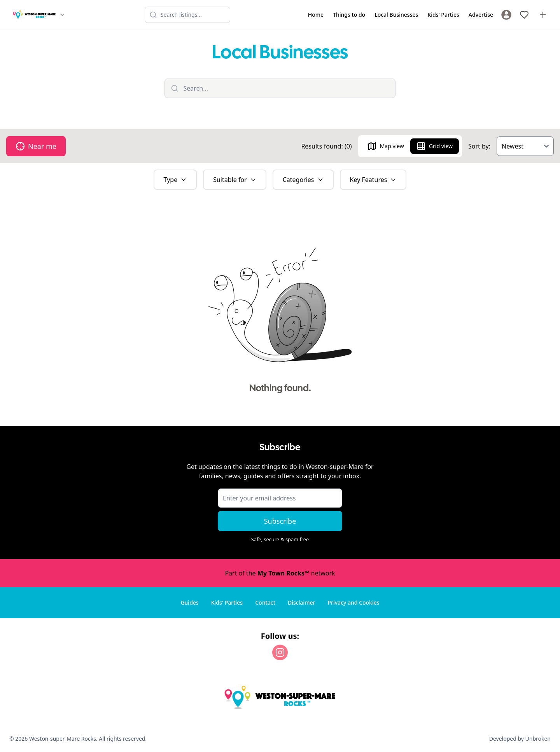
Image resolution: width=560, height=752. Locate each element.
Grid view (435, 146)
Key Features (373, 180)
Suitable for (235, 180)
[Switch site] (62, 15)
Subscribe (280, 521)
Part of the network (280, 573)
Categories (303, 180)
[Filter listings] (280, 88)
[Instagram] (280, 652)
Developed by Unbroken (520, 739)
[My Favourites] (524, 15)
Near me (36, 146)
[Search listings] (187, 15)
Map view (386, 146)
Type (175, 180)
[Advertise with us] (543, 15)
